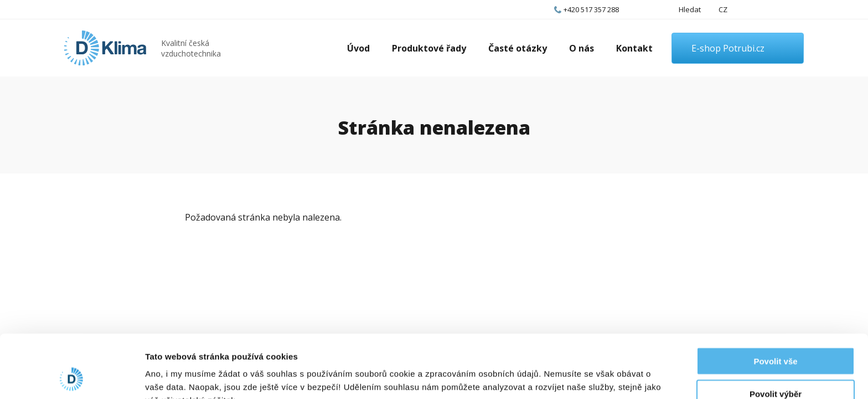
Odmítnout (776, 367)
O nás (582, 48)
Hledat (690, 9)
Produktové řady (429, 48)
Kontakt (634, 48)
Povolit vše (775, 302)
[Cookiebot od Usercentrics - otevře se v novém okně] (72, 377)
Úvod (358, 48)
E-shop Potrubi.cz (728, 48)
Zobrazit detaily (585, 377)
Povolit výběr (776, 334)
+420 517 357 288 (591, 9)
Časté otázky (518, 48)
